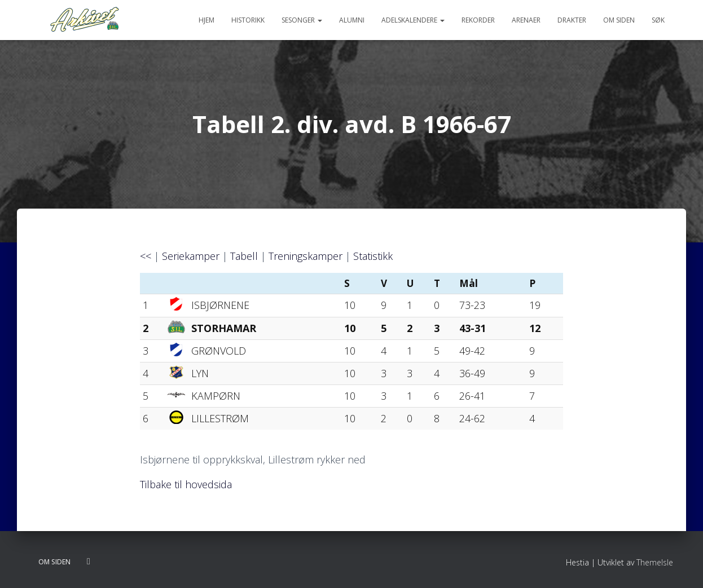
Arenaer (526, 20)
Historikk (248, 20)
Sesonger (302, 20)
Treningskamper (306, 256)
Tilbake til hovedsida (186, 484)
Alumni (352, 20)
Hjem (206, 20)
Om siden (619, 20)
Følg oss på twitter (89, 562)
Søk (658, 20)
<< (146, 256)
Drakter (572, 20)
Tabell (244, 256)
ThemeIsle (655, 562)
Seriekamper (191, 256)
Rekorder (478, 20)
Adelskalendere (413, 20)
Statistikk (373, 256)
